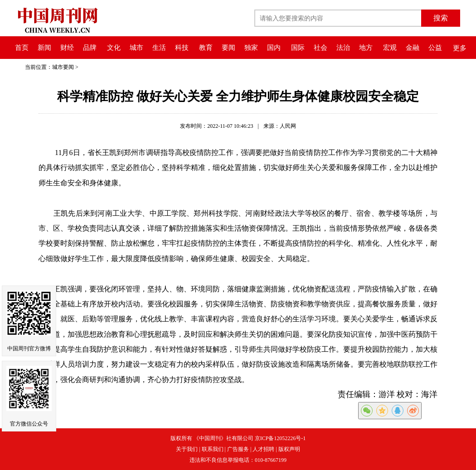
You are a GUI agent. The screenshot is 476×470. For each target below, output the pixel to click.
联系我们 (213, 449)
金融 (413, 48)
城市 (136, 48)
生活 (159, 48)
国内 (274, 48)
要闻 (228, 48)
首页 (22, 48)
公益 (435, 48)
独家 (251, 48)
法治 (343, 48)
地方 (366, 48)
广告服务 (238, 449)
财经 (67, 48)
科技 (182, 48)
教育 (206, 48)
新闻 (44, 48)
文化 (114, 48)
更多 (460, 48)
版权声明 (289, 449)
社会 (321, 48)
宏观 (390, 48)
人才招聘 (263, 449)
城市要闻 (63, 67)
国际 (298, 48)
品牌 (90, 48)
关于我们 (187, 449)
